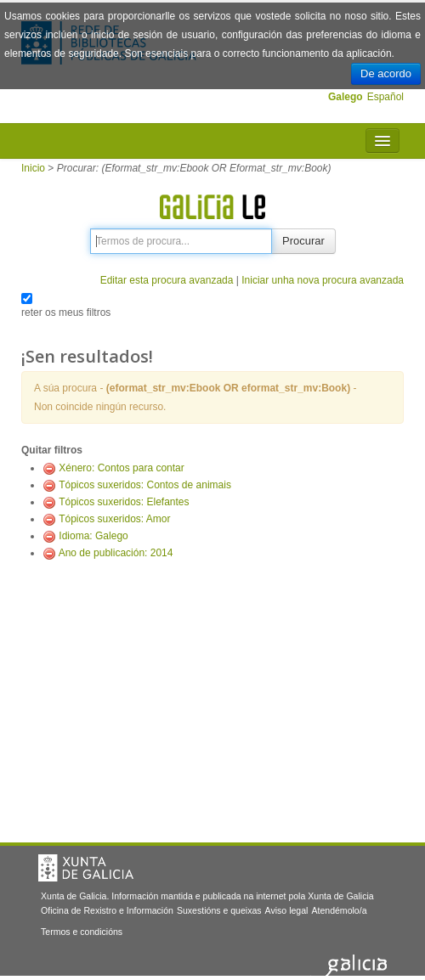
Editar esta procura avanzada (167, 280)
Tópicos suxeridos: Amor (114, 519)
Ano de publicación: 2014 (116, 553)
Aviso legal (287, 910)
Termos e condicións (82, 932)
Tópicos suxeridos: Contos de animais (145, 485)
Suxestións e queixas (219, 910)
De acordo (386, 73)
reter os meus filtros (66, 313)
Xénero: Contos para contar (121, 468)
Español (385, 97)
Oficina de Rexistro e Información (107, 910)
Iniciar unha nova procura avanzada (323, 280)
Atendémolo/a (339, 910)
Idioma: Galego (93, 536)
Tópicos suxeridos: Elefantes (124, 502)
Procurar (303, 241)
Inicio (33, 168)
